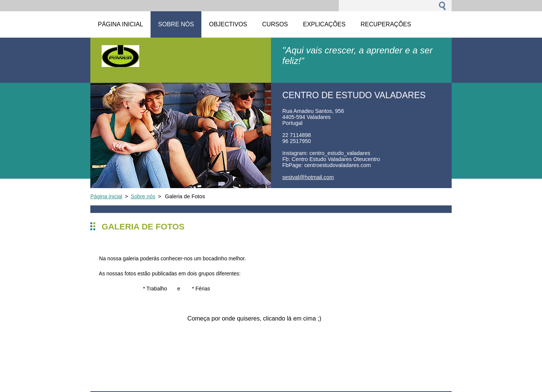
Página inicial (106, 196)
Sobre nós (143, 196)
